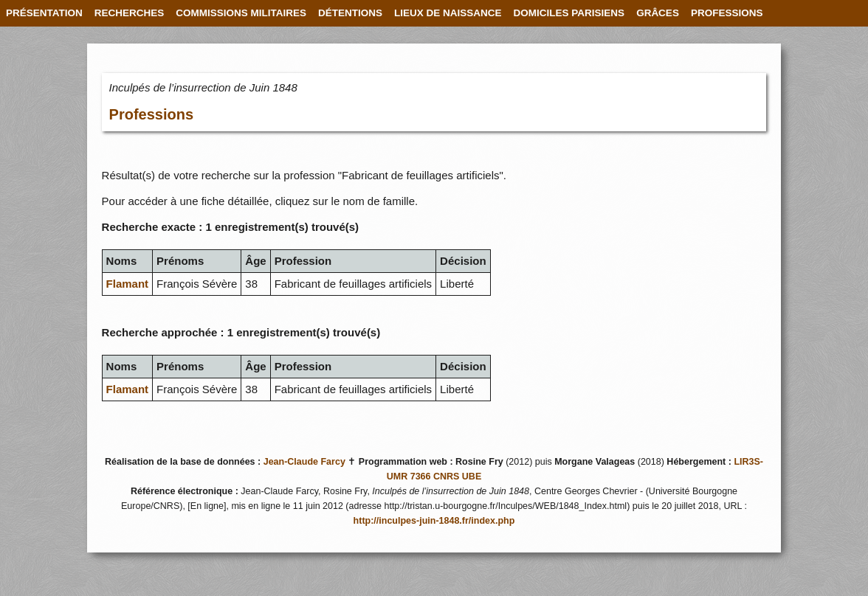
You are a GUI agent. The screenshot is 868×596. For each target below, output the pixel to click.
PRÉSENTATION (44, 13)
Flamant (128, 284)
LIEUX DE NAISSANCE (448, 13)
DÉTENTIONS (350, 13)
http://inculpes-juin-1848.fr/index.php (434, 521)
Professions (151, 114)
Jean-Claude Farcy (304, 462)
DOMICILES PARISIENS (569, 13)
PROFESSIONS (727, 13)
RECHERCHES (130, 13)
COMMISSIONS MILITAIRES (241, 13)
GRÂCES (658, 13)
